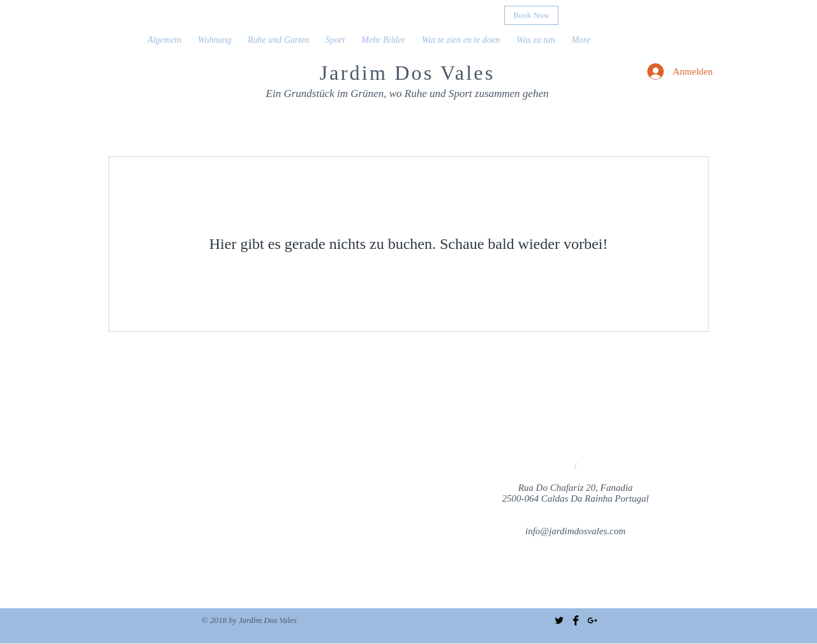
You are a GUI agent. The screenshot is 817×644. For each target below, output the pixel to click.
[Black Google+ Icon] (592, 620)
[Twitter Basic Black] (559, 620)
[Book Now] (531, 15)
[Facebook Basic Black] (576, 620)
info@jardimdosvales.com (575, 531)
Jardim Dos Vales (408, 73)
